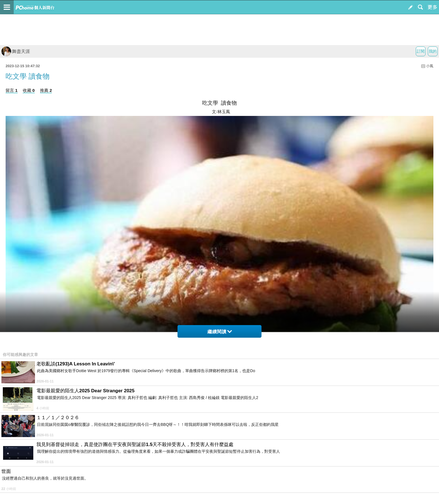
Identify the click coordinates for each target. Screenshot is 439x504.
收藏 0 (29, 90)
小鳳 (430, 66)
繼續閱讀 (220, 332)
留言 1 (12, 90)
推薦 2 (46, 90)
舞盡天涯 (16, 51)
